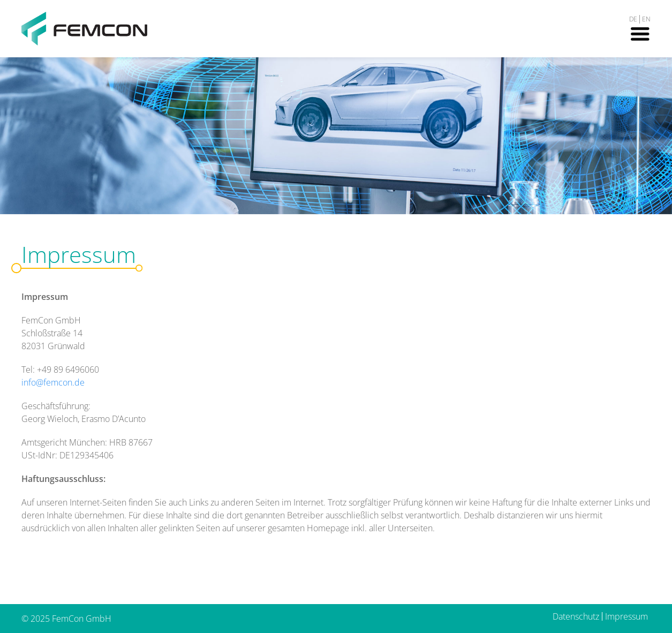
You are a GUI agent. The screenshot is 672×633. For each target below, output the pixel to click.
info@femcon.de (53, 382)
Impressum (626, 616)
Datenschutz (576, 616)
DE (633, 19)
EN (646, 19)
